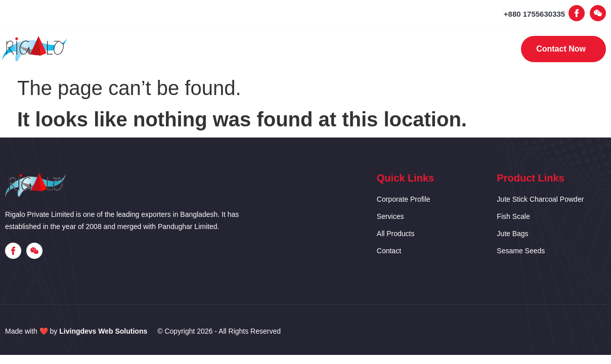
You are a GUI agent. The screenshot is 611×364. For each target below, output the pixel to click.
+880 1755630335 (534, 14)
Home (167, 49)
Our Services (298, 49)
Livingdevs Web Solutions (103, 331)
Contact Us (434, 49)
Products (368, 49)
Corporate (226, 49)
